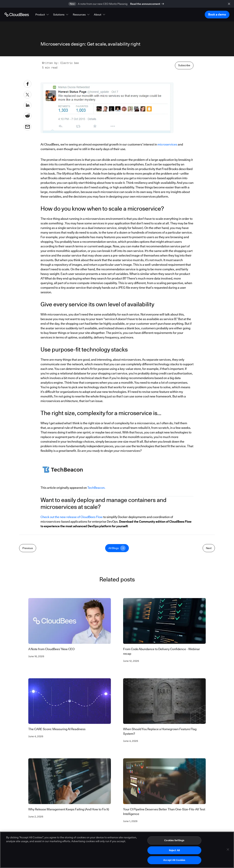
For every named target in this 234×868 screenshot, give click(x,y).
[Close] (228, 851)
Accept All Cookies (174, 862)
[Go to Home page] (17, 15)
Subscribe (184, 65)
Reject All (174, 852)
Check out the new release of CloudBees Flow (72, 517)
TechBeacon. (96, 488)
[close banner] (229, 4)
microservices (167, 144)
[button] (42, 15)
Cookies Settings (174, 842)
